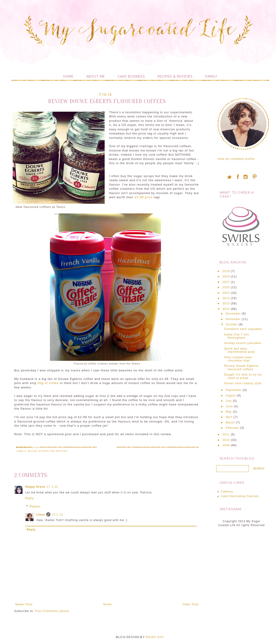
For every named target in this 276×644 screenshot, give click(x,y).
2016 (226, 287)
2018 (226, 277)
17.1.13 (52, 487)
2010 (226, 440)
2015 (226, 293)
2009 (226, 445)
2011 (226, 434)
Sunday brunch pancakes (243, 343)
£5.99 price (144, 197)
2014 (226, 298)
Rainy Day (155, 637)
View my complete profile (236, 159)
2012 (226, 309)
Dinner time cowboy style (243, 383)
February (233, 428)
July (229, 401)
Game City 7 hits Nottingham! (237, 336)
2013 (226, 303)
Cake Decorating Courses (240, 496)
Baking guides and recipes (48, 451)
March (230, 423)
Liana (41, 515)
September (234, 390)
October (232, 324)
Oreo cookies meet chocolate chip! (238, 359)
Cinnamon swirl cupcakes (243, 329)
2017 (226, 282)
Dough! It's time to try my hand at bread (243, 376)
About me (96, 76)
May (229, 412)
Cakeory (227, 492)
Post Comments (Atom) (52, 611)
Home (68, 76)
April (229, 417)
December (233, 314)
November (233, 319)
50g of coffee (48, 383)
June (229, 406)
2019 (226, 271)
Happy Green (35, 487)
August (231, 396)
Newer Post (24, 604)
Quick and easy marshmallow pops (240, 350)
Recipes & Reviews (175, 76)
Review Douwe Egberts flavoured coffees (241, 367)
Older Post (191, 604)
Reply (30, 498)
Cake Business (131, 76)
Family (211, 76)
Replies (35, 507)
